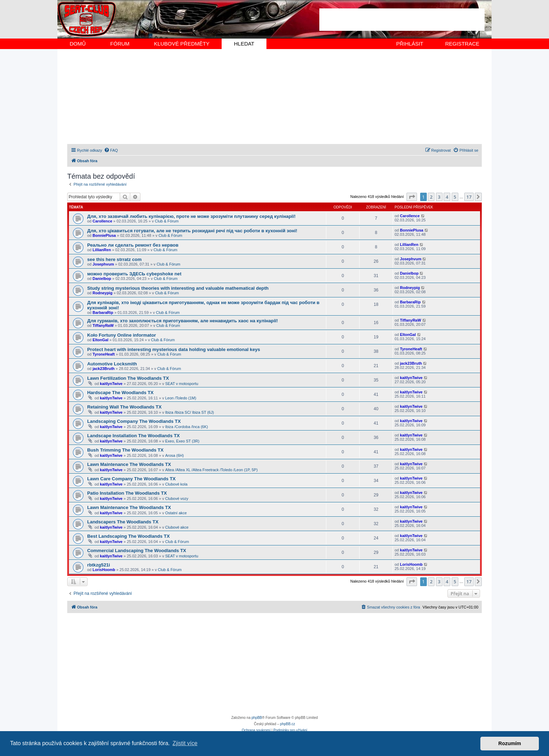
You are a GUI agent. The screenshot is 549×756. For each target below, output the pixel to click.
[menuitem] (111, 150)
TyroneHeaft (103, 354)
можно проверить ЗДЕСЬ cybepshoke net (134, 274)
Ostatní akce (176, 513)
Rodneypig (102, 293)
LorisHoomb (104, 570)
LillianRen (102, 250)
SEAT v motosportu (182, 384)
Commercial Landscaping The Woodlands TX (137, 551)
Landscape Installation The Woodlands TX (133, 436)
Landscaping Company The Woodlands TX (134, 421)
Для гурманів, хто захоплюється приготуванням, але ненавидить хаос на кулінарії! (183, 321)
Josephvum (103, 264)
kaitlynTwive (111, 384)
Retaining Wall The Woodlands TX (124, 407)
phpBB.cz (288, 724)
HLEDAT (244, 44)
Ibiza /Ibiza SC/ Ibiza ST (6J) (190, 412)
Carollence (102, 221)
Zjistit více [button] (185, 743)
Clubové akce (177, 527)
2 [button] (431, 197)
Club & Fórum (167, 221)
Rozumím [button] (510, 743)
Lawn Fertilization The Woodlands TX (128, 378)
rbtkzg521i (99, 565)
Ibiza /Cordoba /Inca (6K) (187, 427)
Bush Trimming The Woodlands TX (125, 450)
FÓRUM (120, 44)
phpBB (257, 718)
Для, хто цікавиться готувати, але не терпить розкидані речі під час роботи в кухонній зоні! (192, 231)
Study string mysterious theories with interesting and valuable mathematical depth (178, 288)
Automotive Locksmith (112, 364)
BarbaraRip (103, 312)
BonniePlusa (104, 235)
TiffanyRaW (103, 325)
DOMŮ (78, 44)
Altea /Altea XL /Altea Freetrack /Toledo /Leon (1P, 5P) (211, 470)
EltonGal (100, 340)
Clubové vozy (177, 499)
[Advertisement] (402, 20)
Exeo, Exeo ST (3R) (182, 441)
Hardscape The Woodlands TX (120, 393)
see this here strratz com (114, 259)
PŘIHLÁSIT (410, 44)
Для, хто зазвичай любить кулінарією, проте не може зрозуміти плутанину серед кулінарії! (191, 216)
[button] (412, 197)
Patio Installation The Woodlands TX (127, 493)
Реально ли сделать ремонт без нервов (133, 245)
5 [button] (455, 197)
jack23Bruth (103, 369)
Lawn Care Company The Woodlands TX (131, 479)
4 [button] (447, 197)
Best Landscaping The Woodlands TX (128, 536)
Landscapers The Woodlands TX (123, 522)
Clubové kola (176, 484)
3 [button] (439, 197)
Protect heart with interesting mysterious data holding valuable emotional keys (174, 349)
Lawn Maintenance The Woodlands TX (129, 464)
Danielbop (102, 279)
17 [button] (469, 197)
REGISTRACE (462, 44)
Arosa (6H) (175, 455)
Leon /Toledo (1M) (181, 398)
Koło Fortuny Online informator (121, 335)
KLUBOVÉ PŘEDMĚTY (182, 44)
